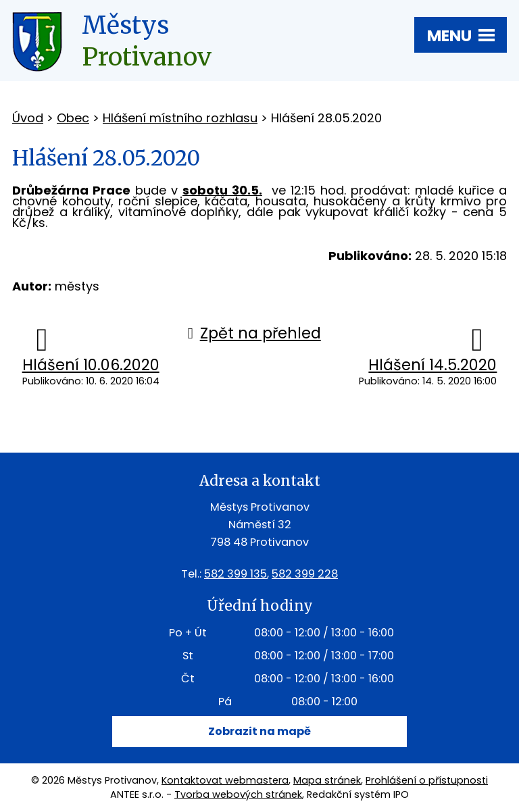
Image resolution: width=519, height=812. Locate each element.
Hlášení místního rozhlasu (180, 118)
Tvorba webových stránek (238, 794)
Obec (73, 118)
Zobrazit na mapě (259, 731)
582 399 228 (305, 574)
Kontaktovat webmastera (225, 780)
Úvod (28, 118)
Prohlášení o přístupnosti (427, 780)
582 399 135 (236, 574)
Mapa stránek (327, 780)
